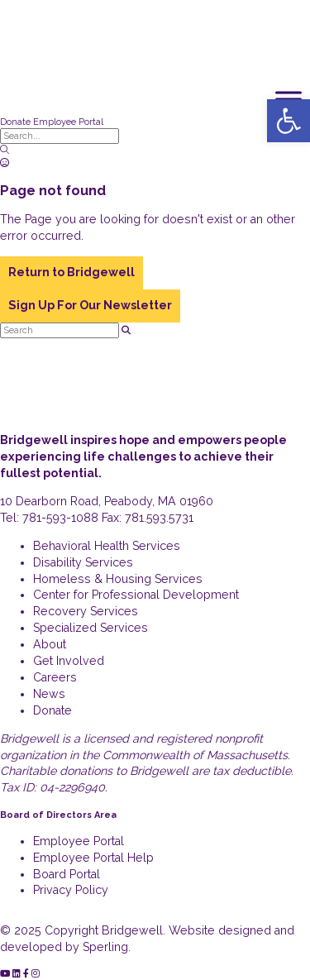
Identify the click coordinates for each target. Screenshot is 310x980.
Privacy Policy (71, 890)
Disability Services (83, 562)
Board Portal (67, 874)
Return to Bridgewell (72, 272)
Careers (55, 677)
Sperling (105, 947)
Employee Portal (68, 122)
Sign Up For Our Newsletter (90, 305)
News (49, 694)
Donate (15, 122)
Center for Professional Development (136, 595)
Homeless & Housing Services (118, 579)
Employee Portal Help (93, 858)
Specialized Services (91, 628)
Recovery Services (86, 611)
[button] (289, 121)
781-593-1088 (60, 518)
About (50, 644)
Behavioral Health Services (107, 546)
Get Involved (69, 661)
